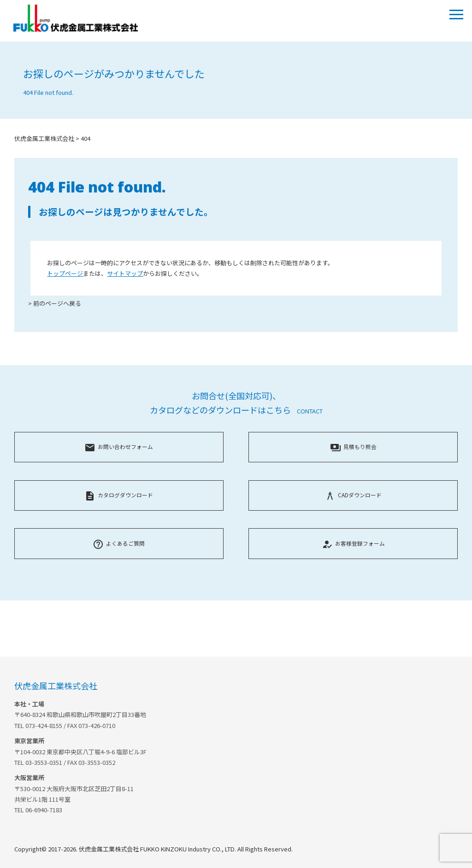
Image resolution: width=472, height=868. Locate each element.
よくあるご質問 (119, 543)
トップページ (65, 273)
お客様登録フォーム (353, 543)
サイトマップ (125, 273)
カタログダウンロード (119, 495)
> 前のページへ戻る (55, 303)
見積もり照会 (353, 446)
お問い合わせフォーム (119, 446)
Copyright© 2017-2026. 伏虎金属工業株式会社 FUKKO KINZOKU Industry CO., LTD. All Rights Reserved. (153, 849)
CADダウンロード (353, 495)
